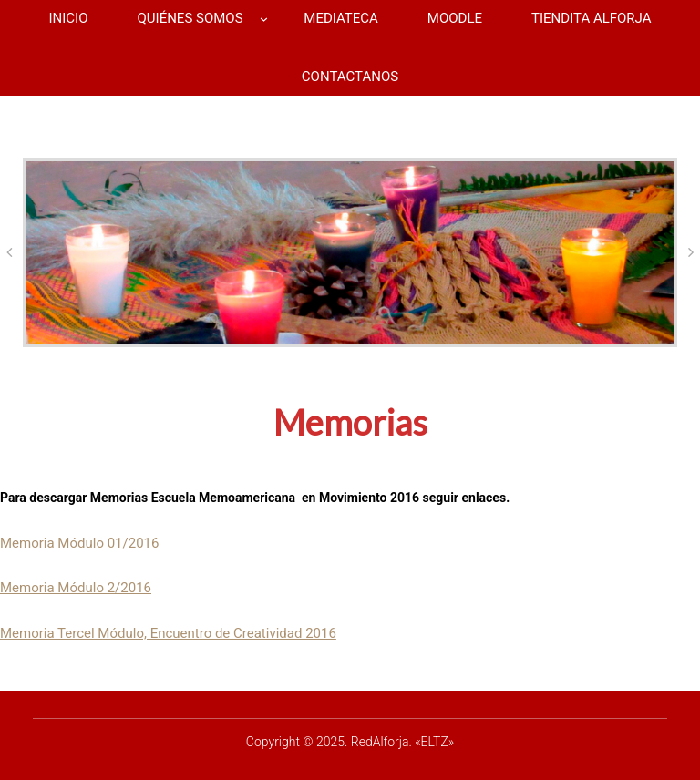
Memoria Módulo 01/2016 (79, 543)
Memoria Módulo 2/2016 (76, 588)
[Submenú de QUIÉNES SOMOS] (264, 19)
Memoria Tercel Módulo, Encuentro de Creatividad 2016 (168, 633)
